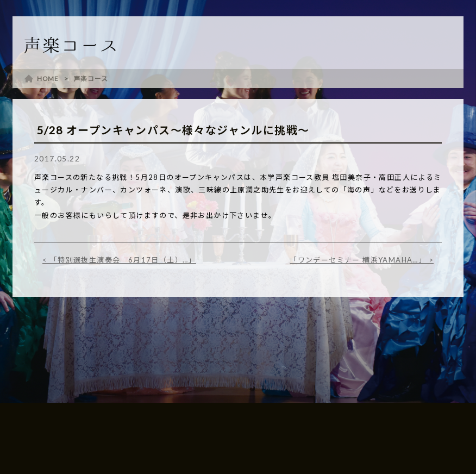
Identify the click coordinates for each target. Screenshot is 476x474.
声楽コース (91, 79)
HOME (48, 79)
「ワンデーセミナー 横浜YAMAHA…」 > (362, 260)
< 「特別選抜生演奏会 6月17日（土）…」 (119, 260)
